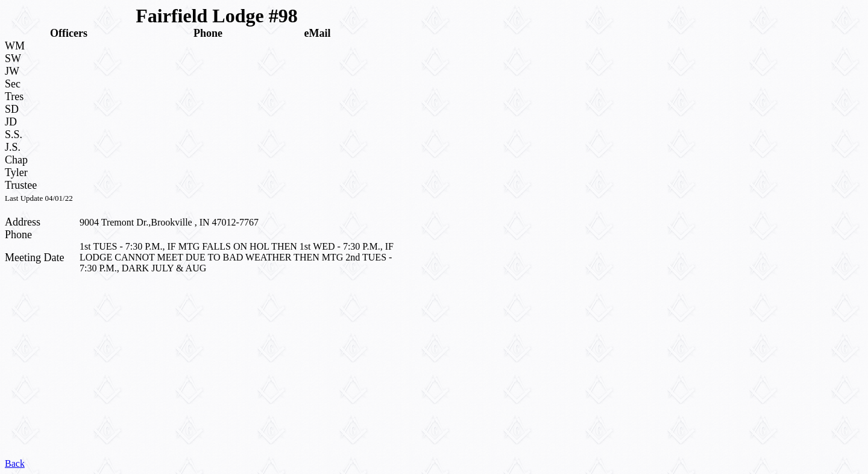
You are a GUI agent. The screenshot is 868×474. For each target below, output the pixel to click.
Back (15, 463)
